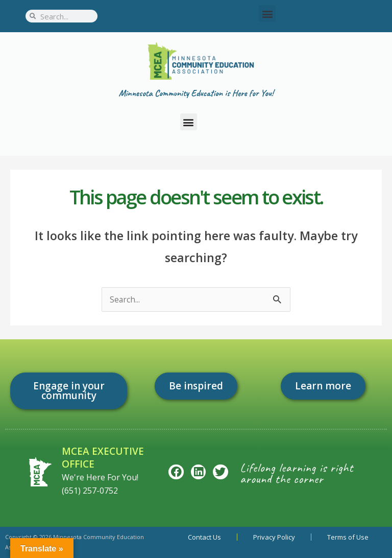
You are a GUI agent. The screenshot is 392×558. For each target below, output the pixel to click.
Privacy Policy (274, 537)
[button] (267, 14)
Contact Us (204, 537)
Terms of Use (348, 537)
